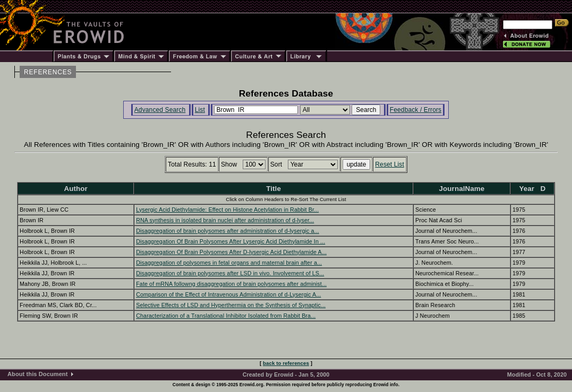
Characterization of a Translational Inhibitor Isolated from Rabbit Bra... (226, 316)
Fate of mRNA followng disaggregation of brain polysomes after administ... (231, 284)
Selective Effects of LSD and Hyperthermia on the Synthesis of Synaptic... (231, 305)
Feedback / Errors (416, 110)
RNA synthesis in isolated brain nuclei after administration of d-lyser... (225, 220)
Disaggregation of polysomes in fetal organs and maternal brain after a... (229, 263)
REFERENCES (48, 72)
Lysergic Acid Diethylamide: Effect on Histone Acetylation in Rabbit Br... (227, 210)
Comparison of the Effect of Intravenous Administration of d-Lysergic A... (228, 294)
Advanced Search (160, 110)
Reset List (390, 164)
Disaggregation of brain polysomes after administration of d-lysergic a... (228, 231)
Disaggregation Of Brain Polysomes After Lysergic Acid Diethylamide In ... (230, 241)
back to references (286, 363)
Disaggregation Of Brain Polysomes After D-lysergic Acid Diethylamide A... (231, 252)
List (200, 110)
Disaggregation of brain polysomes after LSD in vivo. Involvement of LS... (230, 273)
